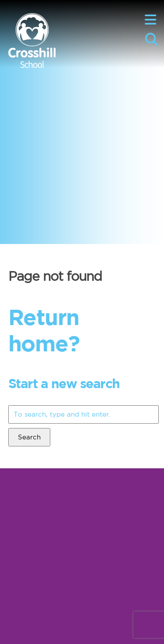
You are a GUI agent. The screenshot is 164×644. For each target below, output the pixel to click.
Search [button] (29, 437)
